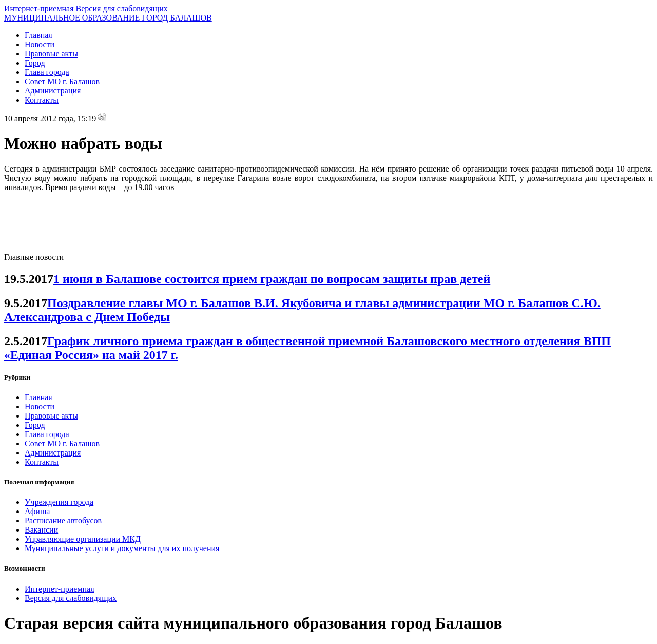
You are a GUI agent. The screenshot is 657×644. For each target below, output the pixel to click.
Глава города (47, 72)
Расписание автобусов (63, 520)
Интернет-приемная (39, 8)
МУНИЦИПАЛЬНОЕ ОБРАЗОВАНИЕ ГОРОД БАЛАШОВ (108, 18)
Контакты (42, 100)
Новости (40, 44)
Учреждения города (59, 502)
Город (35, 63)
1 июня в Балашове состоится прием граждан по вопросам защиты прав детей (272, 279)
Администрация (53, 91)
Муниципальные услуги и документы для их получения (122, 548)
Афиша (37, 511)
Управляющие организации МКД (83, 539)
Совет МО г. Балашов (62, 81)
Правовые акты (51, 54)
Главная (38, 35)
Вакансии (41, 530)
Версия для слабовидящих (122, 8)
